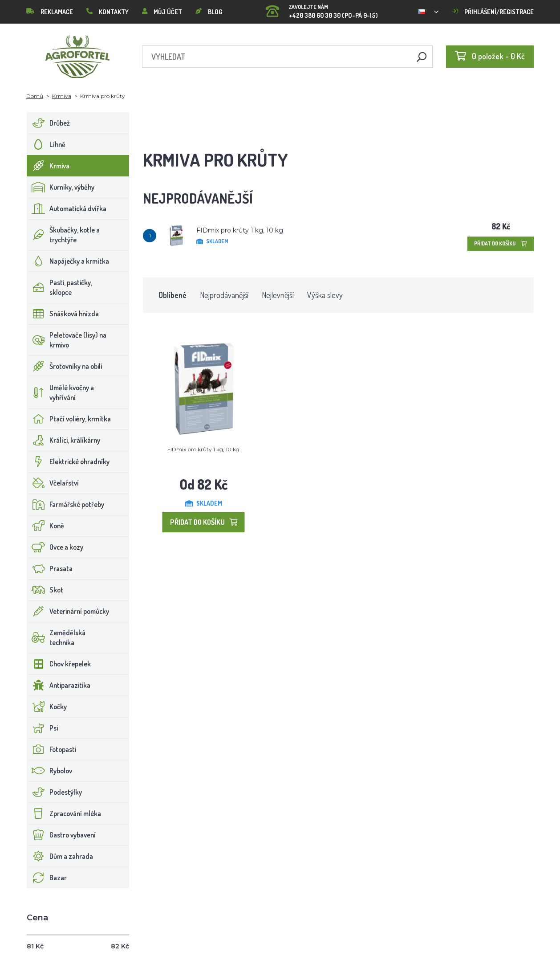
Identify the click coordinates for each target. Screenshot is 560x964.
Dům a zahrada (60, 856)
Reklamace (50, 12)
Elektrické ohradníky (68, 462)
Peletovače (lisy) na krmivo (67, 340)
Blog (209, 12)
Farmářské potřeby (66, 504)
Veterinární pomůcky (68, 611)
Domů (35, 96)
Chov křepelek (59, 664)
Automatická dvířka (67, 208)
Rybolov (50, 771)
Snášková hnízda (63, 314)
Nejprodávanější (224, 295)
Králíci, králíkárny (64, 440)
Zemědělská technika (56, 637)
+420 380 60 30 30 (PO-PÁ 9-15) (322, 9)
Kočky (47, 707)
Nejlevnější (278, 295)
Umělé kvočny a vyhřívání (61, 392)
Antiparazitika (59, 685)
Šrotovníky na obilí (65, 366)
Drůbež (49, 123)
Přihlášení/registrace (493, 12)
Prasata (50, 568)
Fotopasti (52, 749)
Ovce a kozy (55, 547)
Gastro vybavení (61, 835)
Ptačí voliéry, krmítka (69, 419)
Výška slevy (325, 295)
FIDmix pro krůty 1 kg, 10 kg (240, 230)
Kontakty (108, 12)
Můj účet (162, 12)
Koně (46, 526)
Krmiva (62, 96)
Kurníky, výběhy (61, 187)
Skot (45, 590)
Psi (43, 728)
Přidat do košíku (501, 243)
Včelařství (53, 483)
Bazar (47, 878)
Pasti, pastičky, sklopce (60, 287)
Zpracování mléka (64, 813)
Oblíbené (172, 295)
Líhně (46, 144)
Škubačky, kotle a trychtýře (63, 235)
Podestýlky (55, 792)
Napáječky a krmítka (68, 261)
